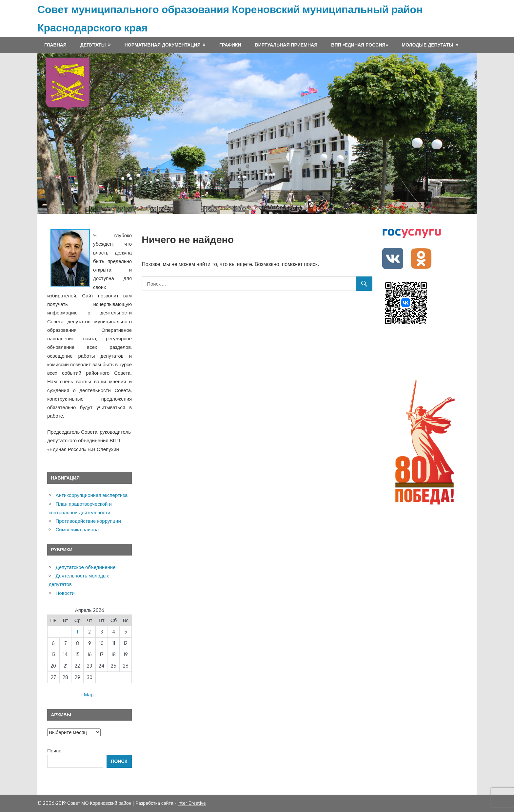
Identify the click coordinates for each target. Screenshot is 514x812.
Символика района (77, 529)
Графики (230, 45)
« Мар (87, 695)
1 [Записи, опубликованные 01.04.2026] (77, 632)
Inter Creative (192, 803)
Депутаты (93, 45)
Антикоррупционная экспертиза (92, 495)
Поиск (54, 751)
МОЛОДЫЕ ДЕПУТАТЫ (428, 45)
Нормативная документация (163, 45)
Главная (55, 45)
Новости (65, 593)
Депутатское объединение (86, 567)
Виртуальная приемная (286, 45)
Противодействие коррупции (88, 521)
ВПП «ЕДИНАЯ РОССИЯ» (359, 45)
